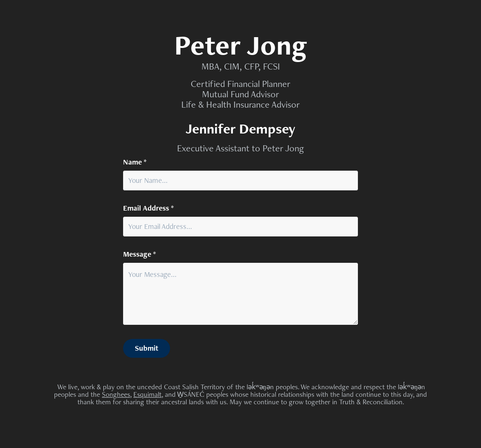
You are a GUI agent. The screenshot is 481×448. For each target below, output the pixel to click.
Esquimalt (147, 394)
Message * (140, 254)
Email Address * (148, 208)
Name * (135, 162)
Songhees (116, 394)
